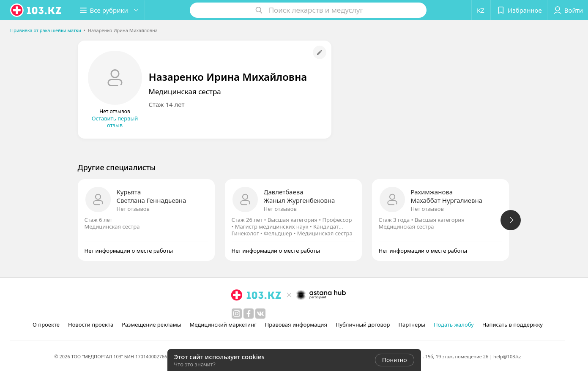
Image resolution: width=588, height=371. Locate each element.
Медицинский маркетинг (223, 325)
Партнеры (412, 325)
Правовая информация (296, 325)
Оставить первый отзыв (115, 122)
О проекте (46, 325)
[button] (109, 10)
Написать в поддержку (513, 325)
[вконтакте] (260, 314)
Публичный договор (363, 325)
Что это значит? (195, 364)
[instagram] (237, 314)
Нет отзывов (133, 209)
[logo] (36, 10)
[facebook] (249, 314)
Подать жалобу (454, 325)
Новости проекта (91, 325)
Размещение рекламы (151, 325)
